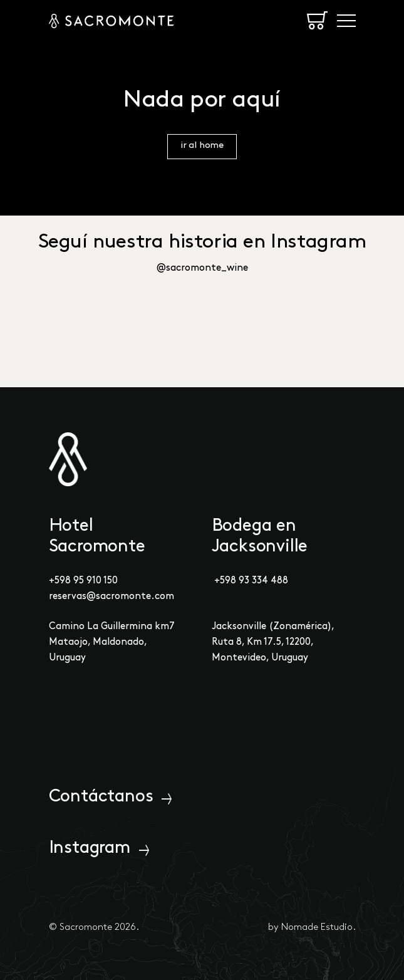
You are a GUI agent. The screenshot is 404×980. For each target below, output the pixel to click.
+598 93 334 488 (251, 581)
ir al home (202, 146)
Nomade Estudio (317, 927)
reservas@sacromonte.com (111, 597)
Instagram (90, 848)
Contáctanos (101, 797)
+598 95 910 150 (83, 581)
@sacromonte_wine (202, 268)
